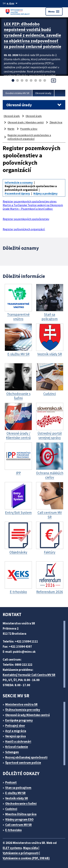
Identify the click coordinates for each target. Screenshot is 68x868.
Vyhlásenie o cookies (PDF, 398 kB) (26, 858)
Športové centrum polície (23, 763)
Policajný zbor (15, 726)
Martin (11, 129)
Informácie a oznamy (19, 182)
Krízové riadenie (17, 747)
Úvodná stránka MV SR (17, 93)
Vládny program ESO (19, 819)
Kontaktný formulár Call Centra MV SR (29, 675)
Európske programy (19, 720)
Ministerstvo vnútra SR (21, 704)
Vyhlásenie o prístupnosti (21, 853)
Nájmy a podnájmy (45, 193)
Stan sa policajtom (18, 788)
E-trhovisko (14, 830)
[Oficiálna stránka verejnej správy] (13, 3)
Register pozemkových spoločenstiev (26, 219)
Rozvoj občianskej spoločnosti (26, 757)
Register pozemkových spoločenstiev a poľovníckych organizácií (29, 137)
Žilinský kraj (56, 122)
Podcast (11, 782)
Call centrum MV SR (18, 825)
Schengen (12, 752)
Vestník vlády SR (17, 798)
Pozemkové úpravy (17, 193)
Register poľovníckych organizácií (24, 229)
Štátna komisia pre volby (23, 710)
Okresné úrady (43, 93)
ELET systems (12, 848)
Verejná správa (16, 736)
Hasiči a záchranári (18, 741)
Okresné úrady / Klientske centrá (26, 122)
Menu (54, 12)
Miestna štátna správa (21, 814)
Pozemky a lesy (29, 129)
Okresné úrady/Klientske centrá (27, 715)
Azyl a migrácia (16, 731)
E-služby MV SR (15, 793)
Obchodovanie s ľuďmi (21, 804)
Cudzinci (11, 809)
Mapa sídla (31, 848)
